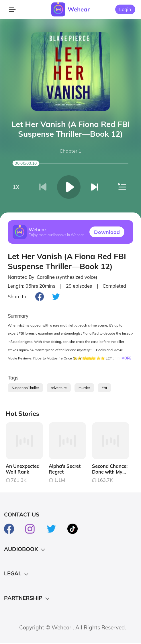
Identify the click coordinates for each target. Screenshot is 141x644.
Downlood (107, 232)
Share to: (17, 297)
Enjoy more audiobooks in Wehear (56, 235)
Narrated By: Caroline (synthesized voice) (52, 277)
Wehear (79, 9)
